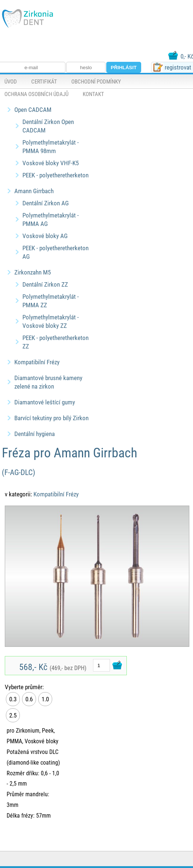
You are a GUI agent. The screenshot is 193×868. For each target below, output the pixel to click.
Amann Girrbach (34, 191)
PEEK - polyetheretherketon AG (56, 252)
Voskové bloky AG (45, 236)
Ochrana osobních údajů (36, 94)
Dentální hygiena (35, 434)
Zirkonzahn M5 (33, 272)
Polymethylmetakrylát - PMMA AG (51, 219)
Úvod (11, 81)
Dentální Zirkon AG (46, 203)
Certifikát (44, 81)
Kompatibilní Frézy (37, 362)
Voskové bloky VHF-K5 (51, 163)
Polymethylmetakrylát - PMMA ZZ (51, 301)
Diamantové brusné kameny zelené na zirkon (48, 382)
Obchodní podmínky (96, 81)
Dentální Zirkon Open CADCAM (48, 126)
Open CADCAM (33, 109)
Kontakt (93, 94)
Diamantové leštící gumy (45, 402)
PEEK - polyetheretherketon (56, 175)
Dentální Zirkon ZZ (45, 284)
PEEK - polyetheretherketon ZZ (56, 342)
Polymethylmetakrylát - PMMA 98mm (51, 146)
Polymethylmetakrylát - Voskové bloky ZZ (51, 321)
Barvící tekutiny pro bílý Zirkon (51, 418)
